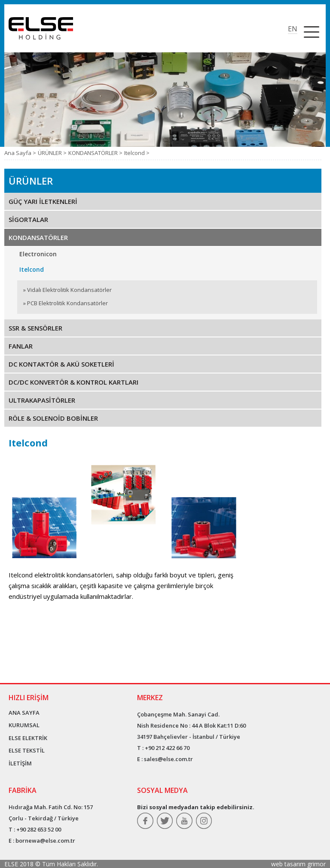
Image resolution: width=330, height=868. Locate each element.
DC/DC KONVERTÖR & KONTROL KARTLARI (73, 382)
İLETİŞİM (20, 763)
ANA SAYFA (24, 713)
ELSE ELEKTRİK (28, 738)
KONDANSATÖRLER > (95, 153)
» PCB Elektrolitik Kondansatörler (66, 303)
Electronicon (38, 254)
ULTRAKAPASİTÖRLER (42, 400)
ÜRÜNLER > (52, 153)
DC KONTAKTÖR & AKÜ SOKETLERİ (61, 364)
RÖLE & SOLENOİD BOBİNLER (53, 418)
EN (293, 29)
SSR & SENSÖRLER (35, 328)
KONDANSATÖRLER (38, 237)
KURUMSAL (24, 725)
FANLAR (21, 346)
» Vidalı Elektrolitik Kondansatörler (67, 290)
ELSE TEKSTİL (27, 750)
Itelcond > (137, 153)
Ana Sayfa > (20, 153)
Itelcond (32, 269)
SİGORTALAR (28, 219)
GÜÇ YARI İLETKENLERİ (43, 201)
